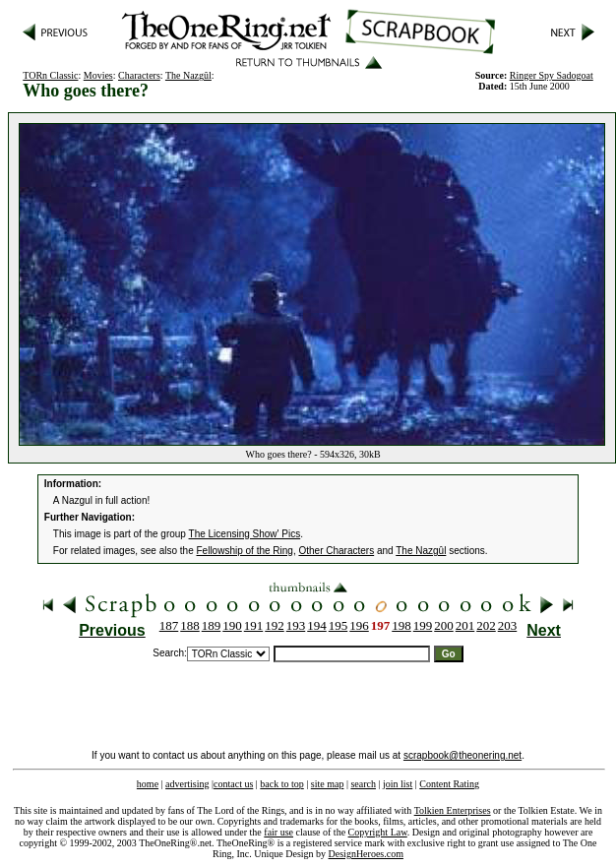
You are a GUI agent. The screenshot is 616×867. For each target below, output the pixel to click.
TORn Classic (50, 75)
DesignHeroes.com (366, 854)
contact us (233, 784)
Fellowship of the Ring (245, 551)
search (363, 784)
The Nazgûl (188, 75)
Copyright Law (378, 832)
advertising (187, 784)
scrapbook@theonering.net (462, 755)
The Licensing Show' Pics (245, 534)
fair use (278, 832)
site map (328, 784)
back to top (281, 784)
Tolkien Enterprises (453, 810)
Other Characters (336, 551)
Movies (98, 75)
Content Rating (449, 784)
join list (398, 784)
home (148, 784)
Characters (139, 75)
